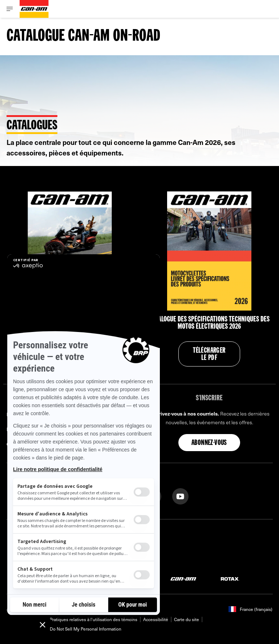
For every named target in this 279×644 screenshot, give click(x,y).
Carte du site (187, 619)
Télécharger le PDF (209, 355)
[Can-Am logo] (34, 9)
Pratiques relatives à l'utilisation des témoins (94, 619)
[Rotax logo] (230, 578)
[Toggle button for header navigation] (10, 9)
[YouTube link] (180, 496)
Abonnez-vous (209, 443)
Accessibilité (156, 619)
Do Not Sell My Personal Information (86, 629)
